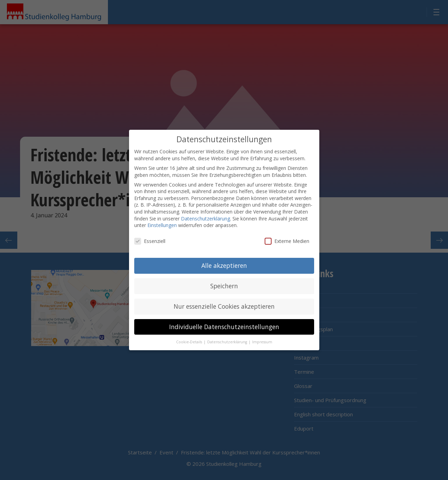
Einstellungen (162, 223)
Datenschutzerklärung (205, 216)
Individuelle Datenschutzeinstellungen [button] (224, 324)
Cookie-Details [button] (190, 339)
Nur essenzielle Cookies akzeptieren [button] (224, 304)
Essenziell (150, 239)
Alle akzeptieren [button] (224, 263)
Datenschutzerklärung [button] (228, 339)
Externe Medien (287, 239)
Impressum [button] (262, 339)
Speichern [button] (224, 283)
